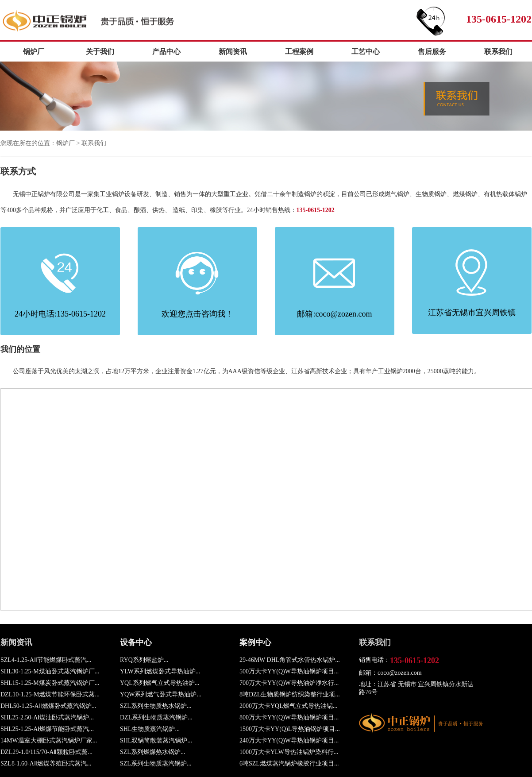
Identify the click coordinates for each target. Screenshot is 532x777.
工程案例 (299, 52)
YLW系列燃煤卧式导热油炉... (160, 671)
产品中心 (166, 52)
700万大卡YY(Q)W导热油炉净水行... (289, 683)
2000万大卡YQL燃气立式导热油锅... (288, 706)
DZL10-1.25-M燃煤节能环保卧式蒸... (50, 694)
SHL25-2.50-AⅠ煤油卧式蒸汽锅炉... (47, 717)
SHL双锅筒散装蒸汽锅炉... (156, 740)
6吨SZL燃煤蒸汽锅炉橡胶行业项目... (289, 763)
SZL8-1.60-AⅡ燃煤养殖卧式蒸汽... (46, 763)
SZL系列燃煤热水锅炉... (152, 752)
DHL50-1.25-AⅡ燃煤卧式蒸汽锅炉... (48, 706)
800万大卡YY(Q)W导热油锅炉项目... (289, 717)
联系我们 (498, 52)
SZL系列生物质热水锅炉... (156, 706)
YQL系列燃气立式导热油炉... (160, 683)
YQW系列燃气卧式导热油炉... (161, 694)
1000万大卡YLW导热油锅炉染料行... (289, 752)
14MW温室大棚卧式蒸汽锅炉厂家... (49, 740)
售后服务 (432, 52)
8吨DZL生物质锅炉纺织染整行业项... (290, 694)
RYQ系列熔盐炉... (144, 660)
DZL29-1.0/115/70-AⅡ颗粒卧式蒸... (46, 752)
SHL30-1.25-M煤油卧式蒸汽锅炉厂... (50, 671)
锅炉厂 (103, 21)
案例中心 (255, 642)
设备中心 (136, 642)
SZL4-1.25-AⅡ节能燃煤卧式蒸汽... (46, 660)
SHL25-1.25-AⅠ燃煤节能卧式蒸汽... (47, 729)
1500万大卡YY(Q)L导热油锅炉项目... (290, 729)
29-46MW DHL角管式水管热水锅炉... (290, 660)
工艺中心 (366, 52)
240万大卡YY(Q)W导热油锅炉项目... (289, 740)
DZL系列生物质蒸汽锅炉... (156, 717)
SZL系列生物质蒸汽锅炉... (156, 763)
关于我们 (100, 52)
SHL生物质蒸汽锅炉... (150, 729)
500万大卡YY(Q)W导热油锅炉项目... (289, 671)
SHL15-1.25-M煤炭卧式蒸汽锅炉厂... (50, 683)
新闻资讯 (233, 52)
